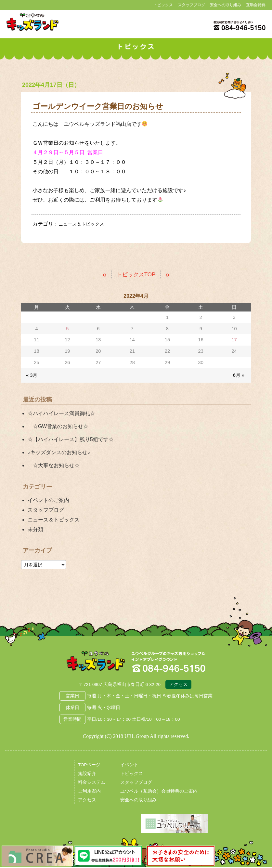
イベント (129, 766)
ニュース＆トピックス (84, 224)
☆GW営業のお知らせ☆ (58, 426)
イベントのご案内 (48, 500)
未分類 (35, 529)
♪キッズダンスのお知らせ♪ (59, 452)
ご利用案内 (89, 792)
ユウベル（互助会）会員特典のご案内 (159, 792)
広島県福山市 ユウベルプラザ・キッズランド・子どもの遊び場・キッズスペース (96, 662)
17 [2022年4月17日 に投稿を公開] (234, 340)
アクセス (178, 685)
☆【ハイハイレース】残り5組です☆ (71, 439)
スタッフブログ (191, 5)
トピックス (163, 5)
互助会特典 (256, 5)
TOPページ (89, 766)
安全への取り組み (226, 5)
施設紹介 (87, 775)
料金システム (92, 783)
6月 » (239, 375)
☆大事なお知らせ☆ (54, 465)
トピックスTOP (136, 274)
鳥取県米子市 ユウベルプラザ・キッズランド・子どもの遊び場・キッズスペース (32, 22)
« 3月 (32, 375)
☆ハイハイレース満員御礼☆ (61, 413)
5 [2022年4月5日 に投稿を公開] (67, 328)
